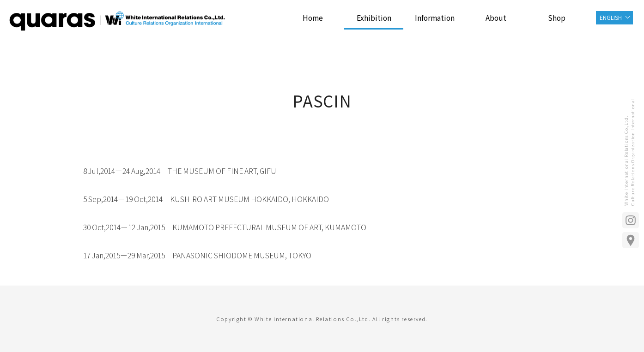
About (496, 18)
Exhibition (374, 18)
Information (435, 18)
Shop (557, 18)
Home (313, 18)
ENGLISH (611, 17)
